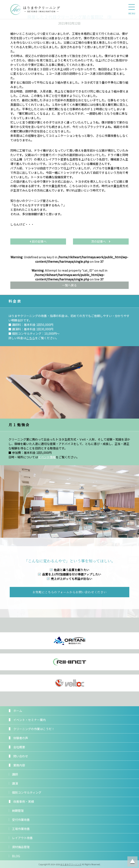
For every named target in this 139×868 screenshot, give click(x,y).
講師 (15, 774)
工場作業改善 (21, 829)
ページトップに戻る (132, 861)
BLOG (16, 856)
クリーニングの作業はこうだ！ (34, 729)
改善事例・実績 (24, 801)
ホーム (18, 711)
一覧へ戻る (69, 285)
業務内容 (19, 765)
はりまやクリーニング (71, 864)
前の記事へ (38, 241)
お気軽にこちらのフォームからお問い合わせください (70, 592)
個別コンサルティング (27, 792)
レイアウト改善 (22, 838)
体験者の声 (21, 738)
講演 (15, 783)
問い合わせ (21, 756)
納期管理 (18, 811)
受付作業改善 (21, 820)
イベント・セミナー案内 (30, 720)
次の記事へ (101, 241)
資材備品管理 (21, 847)
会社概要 (19, 747)
